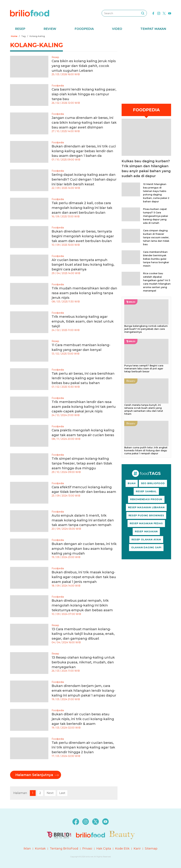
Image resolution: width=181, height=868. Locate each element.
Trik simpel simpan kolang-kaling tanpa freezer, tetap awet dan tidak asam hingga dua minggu (82, 463)
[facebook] (153, 13)
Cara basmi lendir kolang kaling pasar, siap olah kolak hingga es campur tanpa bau (84, 94)
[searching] (143, 13)
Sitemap (151, 849)
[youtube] (170, 13)
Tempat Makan (153, 29)
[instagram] (159, 13)
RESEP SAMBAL (146, 491)
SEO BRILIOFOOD (153, 483)
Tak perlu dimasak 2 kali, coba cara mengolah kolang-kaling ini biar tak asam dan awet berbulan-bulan (82, 208)
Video (117, 29)
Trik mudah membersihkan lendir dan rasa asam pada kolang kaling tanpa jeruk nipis (84, 293)
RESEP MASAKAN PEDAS (146, 523)
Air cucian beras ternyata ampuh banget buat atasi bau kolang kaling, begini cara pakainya (83, 265)
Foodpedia (84, 29)
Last (62, 793)
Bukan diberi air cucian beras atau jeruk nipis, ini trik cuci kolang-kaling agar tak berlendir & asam (83, 719)
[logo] (30, 13)
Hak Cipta (104, 849)
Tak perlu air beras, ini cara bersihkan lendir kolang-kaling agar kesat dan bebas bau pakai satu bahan (83, 378)
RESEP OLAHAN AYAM (146, 540)
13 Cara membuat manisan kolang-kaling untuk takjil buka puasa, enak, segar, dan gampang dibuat (83, 634)
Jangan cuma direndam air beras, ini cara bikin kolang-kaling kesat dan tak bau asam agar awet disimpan (84, 123)
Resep (20, 29)
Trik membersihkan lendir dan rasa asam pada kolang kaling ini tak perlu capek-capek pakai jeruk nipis (84, 407)
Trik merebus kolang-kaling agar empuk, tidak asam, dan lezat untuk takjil (83, 321)
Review (50, 29)
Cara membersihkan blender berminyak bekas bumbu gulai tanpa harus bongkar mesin (156, 259)
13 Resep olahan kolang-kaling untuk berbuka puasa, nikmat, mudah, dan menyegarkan (83, 662)
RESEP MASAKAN (146, 531)
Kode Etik (122, 849)
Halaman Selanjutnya (34, 775)
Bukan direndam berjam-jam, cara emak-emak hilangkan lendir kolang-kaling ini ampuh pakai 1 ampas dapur (84, 691)
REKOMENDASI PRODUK (146, 499)
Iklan (27, 849)
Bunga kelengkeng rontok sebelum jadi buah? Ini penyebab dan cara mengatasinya (146, 329)
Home (14, 36)
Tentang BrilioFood (64, 849)
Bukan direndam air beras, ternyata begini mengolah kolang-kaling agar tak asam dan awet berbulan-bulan (83, 236)
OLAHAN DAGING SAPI (146, 547)
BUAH (132, 483)
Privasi (87, 849)
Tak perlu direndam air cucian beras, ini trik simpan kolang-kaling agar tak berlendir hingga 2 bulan (83, 747)
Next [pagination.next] (50, 793)
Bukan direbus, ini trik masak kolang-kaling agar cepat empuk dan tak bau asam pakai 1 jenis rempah (84, 577)
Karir (137, 849)
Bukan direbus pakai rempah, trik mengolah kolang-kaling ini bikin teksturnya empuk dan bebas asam (82, 605)
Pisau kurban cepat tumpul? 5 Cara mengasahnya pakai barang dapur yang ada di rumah (156, 216)
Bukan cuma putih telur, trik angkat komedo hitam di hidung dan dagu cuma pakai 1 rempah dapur (146, 450)
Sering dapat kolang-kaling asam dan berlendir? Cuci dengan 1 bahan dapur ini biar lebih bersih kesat (84, 179)
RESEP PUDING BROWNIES (146, 515)
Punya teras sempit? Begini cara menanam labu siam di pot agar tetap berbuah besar (144, 369)
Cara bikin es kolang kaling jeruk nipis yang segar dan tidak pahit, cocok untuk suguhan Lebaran (84, 66)
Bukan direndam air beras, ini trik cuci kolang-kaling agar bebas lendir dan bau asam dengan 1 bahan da (84, 151)
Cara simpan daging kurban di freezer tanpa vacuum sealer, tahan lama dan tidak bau (156, 237)
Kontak (40, 849)
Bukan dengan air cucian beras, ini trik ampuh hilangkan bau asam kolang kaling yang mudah (84, 549)
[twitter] (164, 13)
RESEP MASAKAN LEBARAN (146, 507)
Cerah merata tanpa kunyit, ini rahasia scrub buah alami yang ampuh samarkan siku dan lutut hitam (144, 409)
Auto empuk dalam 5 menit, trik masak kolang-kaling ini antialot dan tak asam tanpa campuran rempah (83, 520)
